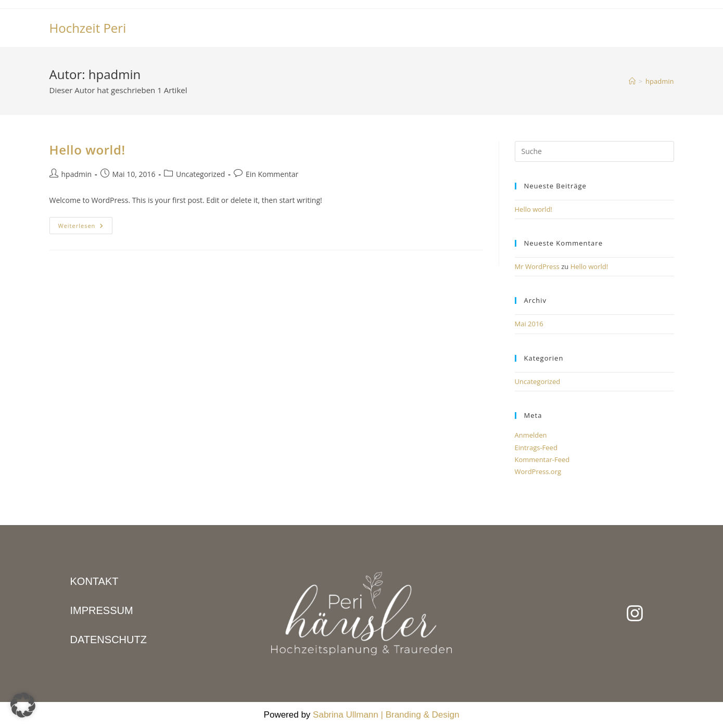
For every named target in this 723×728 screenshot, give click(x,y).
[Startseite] (632, 81)
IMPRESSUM (102, 610)
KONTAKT (94, 581)
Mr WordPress (537, 266)
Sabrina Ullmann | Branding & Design (386, 715)
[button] (23, 705)
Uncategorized (200, 174)
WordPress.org (538, 471)
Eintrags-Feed (536, 448)
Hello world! (87, 150)
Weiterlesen (86, 223)
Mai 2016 (529, 324)
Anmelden (531, 435)
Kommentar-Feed (542, 459)
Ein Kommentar (272, 174)
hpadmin (659, 81)
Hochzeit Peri (88, 28)
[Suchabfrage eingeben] (594, 151)
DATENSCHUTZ (109, 640)
